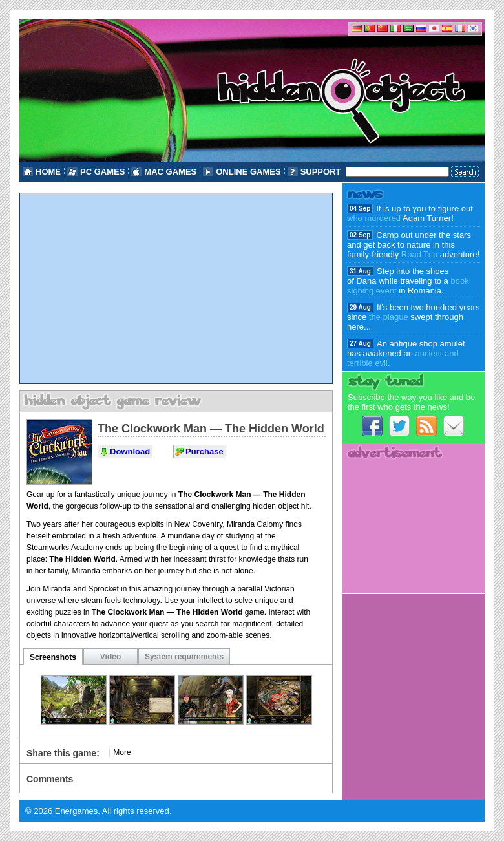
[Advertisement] (176, 288)
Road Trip (419, 254)
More (122, 752)
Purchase (205, 452)
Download (130, 452)
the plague (389, 317)
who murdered (374, 218)
